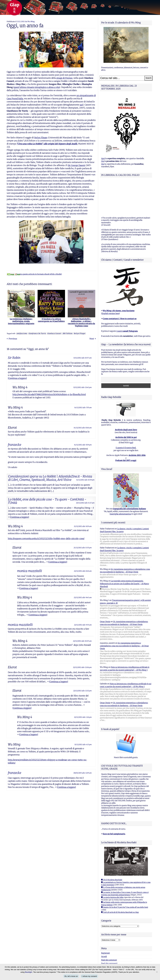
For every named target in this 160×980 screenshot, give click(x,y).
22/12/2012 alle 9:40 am (83, 597)
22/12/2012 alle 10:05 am (82, 641)
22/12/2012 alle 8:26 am (83, 571)
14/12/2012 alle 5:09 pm (83, 445)
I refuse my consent (89, 976)
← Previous (12, 339)
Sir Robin (14, 358)
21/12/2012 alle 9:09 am (83, 526)
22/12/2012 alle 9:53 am (83, 625)
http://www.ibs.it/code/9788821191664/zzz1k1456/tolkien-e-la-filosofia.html (49, 394)
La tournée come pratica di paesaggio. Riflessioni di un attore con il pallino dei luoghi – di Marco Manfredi (124, 552)
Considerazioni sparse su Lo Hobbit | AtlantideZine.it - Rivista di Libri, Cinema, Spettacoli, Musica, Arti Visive (50, 478)
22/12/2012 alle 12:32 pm (82, 691)
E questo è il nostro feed (126, 416)
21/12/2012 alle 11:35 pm (83, 548)
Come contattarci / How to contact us (120, 287)
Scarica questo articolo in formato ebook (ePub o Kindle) (34, 274)
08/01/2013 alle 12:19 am (83, 773)
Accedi (104, 924)
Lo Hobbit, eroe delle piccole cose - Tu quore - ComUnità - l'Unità (47, 501)
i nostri (127, 299)
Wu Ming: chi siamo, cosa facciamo (119, 279)
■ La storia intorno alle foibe (112, 865)
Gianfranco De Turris (37, 333)
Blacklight (29, 972)
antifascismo (22, 333)
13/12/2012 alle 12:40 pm (82, 387)
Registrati (105, 921)
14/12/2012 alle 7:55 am (83, 407)
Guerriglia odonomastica (120, 482)
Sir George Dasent (77, 165)
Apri (103, 158)
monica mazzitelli (30, 571)
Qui (103, 161)
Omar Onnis (105, 589)
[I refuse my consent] (157, 972)
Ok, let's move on (71, 976)
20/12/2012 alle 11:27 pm (85, 503)
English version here (110, 281)
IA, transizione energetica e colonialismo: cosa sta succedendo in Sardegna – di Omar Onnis (124, 614)
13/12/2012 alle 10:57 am (83, 358)
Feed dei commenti (109, 931)
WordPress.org (107, 935)
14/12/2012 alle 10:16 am (83, 428)
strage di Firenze (64, 78)
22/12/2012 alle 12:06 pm (82, 667)
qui (81, 105)
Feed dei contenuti (109, 928)
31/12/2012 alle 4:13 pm (83, 744)
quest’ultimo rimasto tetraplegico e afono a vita (37, 87)
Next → (93, 339)
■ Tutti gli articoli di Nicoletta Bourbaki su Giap (120, 880)
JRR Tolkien (68, 333)
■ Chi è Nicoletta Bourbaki (112, 848)
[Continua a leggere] (17, 378)
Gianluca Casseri (54, 333)
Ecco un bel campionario (114, 802)
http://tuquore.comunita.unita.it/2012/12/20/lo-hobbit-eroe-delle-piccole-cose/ (46, 538)
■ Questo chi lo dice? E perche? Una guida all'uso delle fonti (125, 875)
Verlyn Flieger (41, 138)
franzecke (15, 445)
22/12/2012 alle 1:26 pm (83, 717)
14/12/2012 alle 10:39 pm (85, 480)
